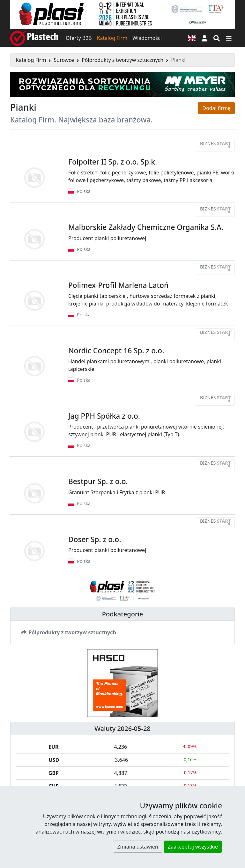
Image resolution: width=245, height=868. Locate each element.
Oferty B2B (79, 38)
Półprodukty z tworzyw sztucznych (122, 60)
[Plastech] (34, 38)
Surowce (64, 60)
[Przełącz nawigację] (229, 38)
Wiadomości (147, 38)
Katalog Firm (112, 38)
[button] (204, 38)
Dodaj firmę (216, 108)
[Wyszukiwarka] (217, 38)
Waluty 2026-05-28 (122, 728)
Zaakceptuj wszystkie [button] (193, 847)
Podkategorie (123, 614)
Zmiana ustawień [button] (137, 847)
